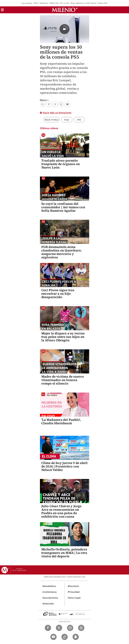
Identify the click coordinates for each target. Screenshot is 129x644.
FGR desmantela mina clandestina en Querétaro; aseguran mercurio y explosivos (62, 252)
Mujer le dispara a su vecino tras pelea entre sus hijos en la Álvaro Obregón (63, 337)
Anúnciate (48, 604)
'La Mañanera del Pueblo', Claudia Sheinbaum (61, 421)
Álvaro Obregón (105, 3)
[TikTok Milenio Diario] (65, 637)
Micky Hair (54, 3)
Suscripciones (50, 598)
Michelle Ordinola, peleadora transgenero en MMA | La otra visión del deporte (64, 553)
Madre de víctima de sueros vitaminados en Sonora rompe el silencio (63, 380)
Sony (67, 120)
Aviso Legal (74, 598)
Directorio (74, 586)
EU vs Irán (65, 3)
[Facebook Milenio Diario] (48, 628)
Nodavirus (44, 3)
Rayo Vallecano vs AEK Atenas (84, 3)
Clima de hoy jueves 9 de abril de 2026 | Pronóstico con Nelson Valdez (64, 466)
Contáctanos (50, 592)
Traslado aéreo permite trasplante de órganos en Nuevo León (61, 164)
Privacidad (74, 592)
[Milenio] (65, 10)
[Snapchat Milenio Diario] (76, 637)
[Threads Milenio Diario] (81, 628)
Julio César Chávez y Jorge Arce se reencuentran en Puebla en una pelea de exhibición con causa (61, 511)
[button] (2, 11)
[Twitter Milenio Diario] (59, 628)
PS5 (79, 120)
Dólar (36, 3)
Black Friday (52, 120)
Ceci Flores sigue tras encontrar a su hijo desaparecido (58, 294)
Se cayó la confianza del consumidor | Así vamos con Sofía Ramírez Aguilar (63, 207)
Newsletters (49, 586)
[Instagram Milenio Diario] (70, 628)
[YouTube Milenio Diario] (53, 637)
